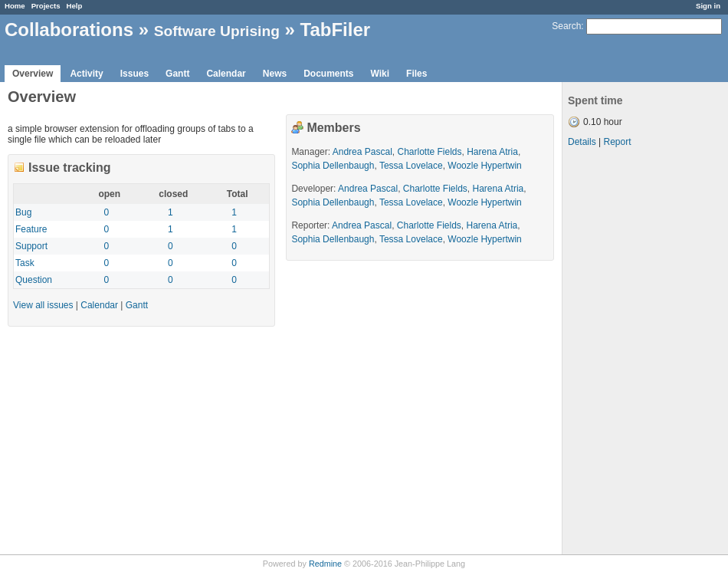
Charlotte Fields (429, 152)
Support (31, 246)
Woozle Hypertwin (484, 166)
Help (75, 6)
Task (25, 263)
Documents (328, 74)
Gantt (177, 74)
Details (582, 142)
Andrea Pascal (362, 152)
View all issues (43, 305)
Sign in (708, 6)
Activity (86, 74)
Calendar (226, 74)
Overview (33, 74)
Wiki (380, 74)
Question (34, 280)
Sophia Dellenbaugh (333, 166)
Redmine (325, 564)
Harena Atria (492, 152)
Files (416, 74)
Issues (134, 74)
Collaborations (69, 30)
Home (15, 6)
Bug (23, 212)
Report (617, 142)
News (275, 74)
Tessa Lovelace (411, 166)
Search (566, 26)
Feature (31, 229)
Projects (46, 6)
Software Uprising (217, 31)
